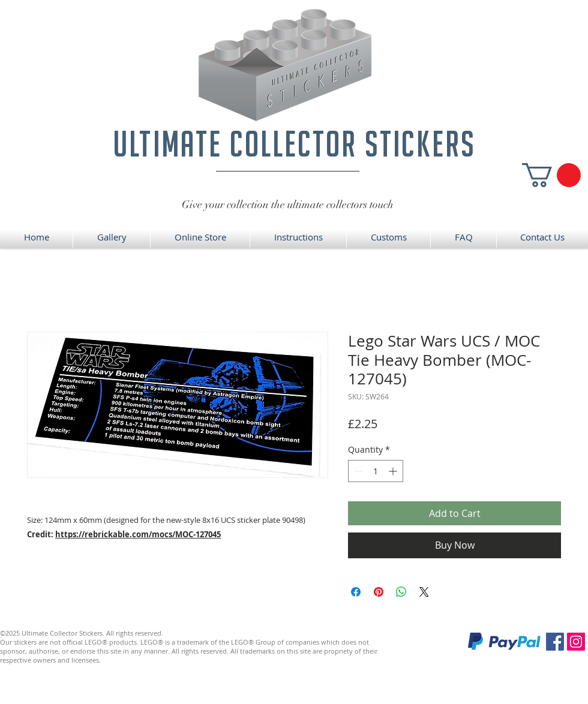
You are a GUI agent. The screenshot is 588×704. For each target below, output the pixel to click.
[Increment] (394, 471)
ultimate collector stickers (294, 144)
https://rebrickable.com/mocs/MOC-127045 (138, 534)
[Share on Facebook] (356, 592)
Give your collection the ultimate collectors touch (288, 204)
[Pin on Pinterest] (379, 592)
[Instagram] (576, 642)
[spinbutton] (376, 471)
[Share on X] (424, 592)
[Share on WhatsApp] (401, 592)
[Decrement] (357, 471)
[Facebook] (555, 642)
